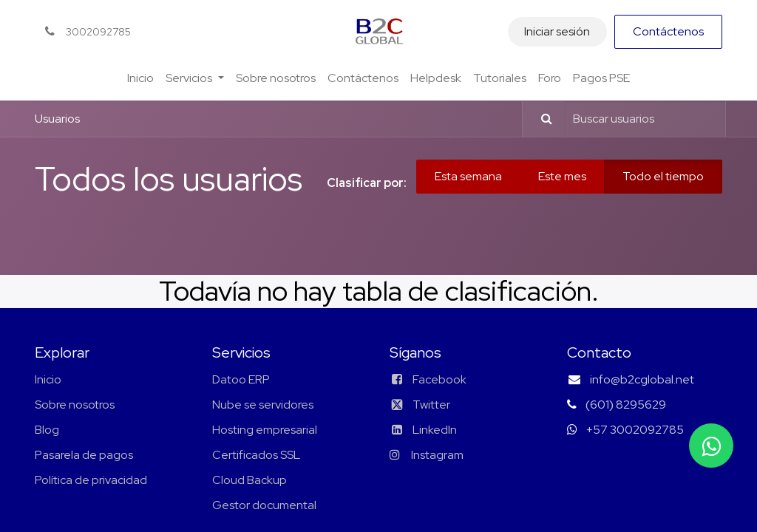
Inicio (48, 379)
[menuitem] (140, 78)
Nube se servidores (263, 405)
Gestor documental (264, 505)
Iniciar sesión (557, 31)
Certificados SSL (256, 455)
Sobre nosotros (75, 405)
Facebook (439, 379)
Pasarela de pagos (84, 455)
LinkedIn (423, 430)
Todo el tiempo (663, 176)
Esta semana (468, 176)
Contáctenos (668, 31)
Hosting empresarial (265, 430)
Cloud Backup (249, 480)
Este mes (562, 176)
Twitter (420, 405)
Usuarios (57, 119)
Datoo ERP (241, 379)
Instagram (436, 455)
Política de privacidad (91, 480)
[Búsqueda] (540, 119)
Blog (47, 430)
